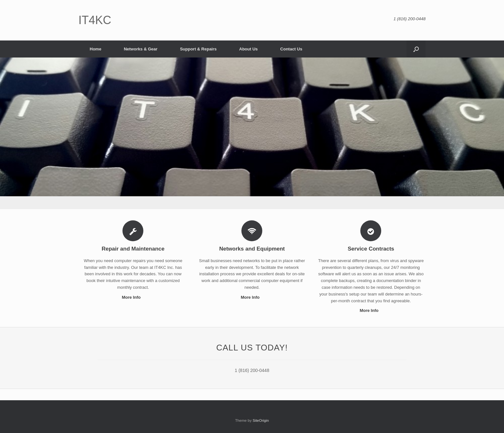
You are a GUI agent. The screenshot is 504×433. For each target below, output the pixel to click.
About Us (248, 49)
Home (95, 49)
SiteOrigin (261, 420)
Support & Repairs (198, 49)
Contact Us (291, 49)
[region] (252, 133)
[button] (416, 49)
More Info (133, 297)
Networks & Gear (141, 49)
